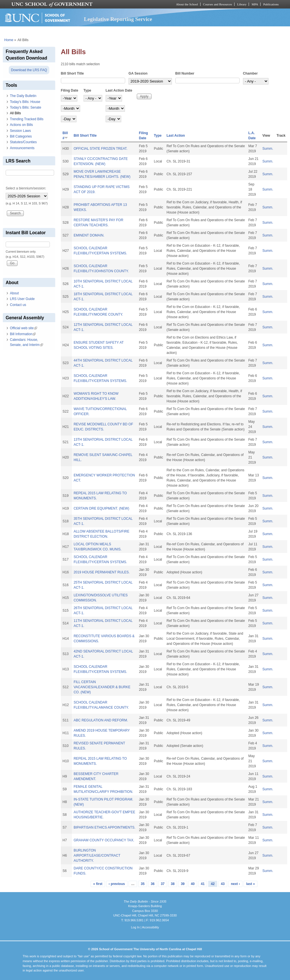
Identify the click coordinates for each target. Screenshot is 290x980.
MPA (255, 4)
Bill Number (185, 73)
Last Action (176, 136)
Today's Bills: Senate (25, 107)
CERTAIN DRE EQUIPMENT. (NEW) (101, 508)
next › (235, 884)
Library (242, 4)
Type (87, 90)
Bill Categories (21, 136)
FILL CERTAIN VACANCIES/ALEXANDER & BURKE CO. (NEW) (102, 687)
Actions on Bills (21, 125)
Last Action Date (119, 90)
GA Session (138, 73)
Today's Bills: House (25, 102)
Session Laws (20, 131)
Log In (135, 927)
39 (183, 884)
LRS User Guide (22, 299)
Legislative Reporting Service (118, 19)
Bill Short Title (72, 73)
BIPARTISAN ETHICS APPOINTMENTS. (105, 827)
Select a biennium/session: (26, 188)
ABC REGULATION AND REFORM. (101, 720)
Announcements (22, 148)
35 (143, 884)
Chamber (250, 73)
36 (153, 884)
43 (223, 884)
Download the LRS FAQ (29, 70)
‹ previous (117, 884)
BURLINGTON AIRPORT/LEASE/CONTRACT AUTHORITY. (97, 856)
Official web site (24, 328)
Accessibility (150, 927)
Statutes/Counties (23, 142)
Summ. (268, 149)
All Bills (15, 113)
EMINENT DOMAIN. (89, 235)
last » (250, 884)
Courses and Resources (217, 4)
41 (203, 884)
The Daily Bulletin (23, 96)
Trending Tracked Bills (27, 119)
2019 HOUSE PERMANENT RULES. (102, 572)
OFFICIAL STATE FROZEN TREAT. (101, 149)
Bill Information (23, 334)
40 (193, 884)
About (14, 293)
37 (163, 884)
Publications (271, 4)
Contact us (18, 305)
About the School (187, 4)
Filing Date (70, 90)
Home (9, 40)
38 (173, 884)
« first (98, 884)
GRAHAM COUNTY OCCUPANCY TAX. (104, 840)
